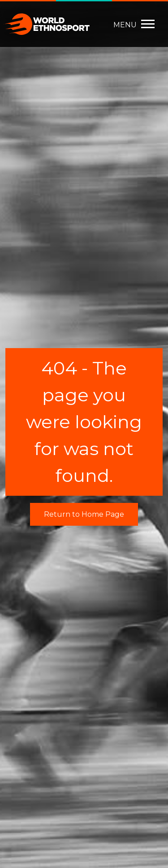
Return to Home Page (84, 514)
